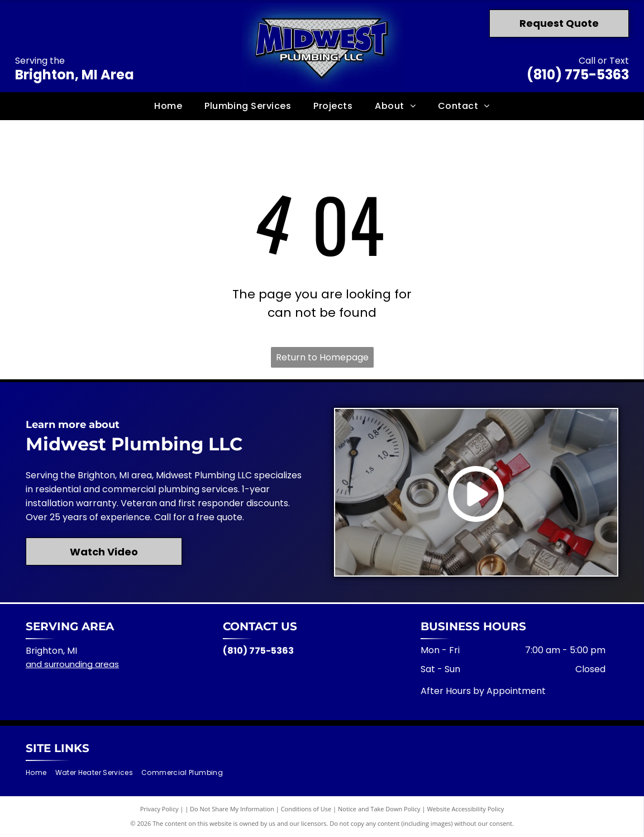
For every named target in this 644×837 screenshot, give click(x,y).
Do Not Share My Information (232, 809)
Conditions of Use (306, 809)
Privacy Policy (159, 809)
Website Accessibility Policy (465, 809)
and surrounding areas (72, 664)
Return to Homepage (322, 357)
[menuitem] (168, 106)
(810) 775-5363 (578, 75)
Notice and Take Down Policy (379, 809)
